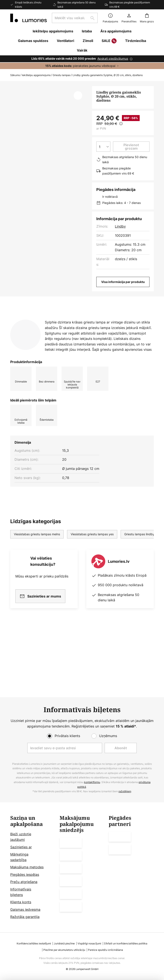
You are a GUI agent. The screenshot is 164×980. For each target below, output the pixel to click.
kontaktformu (92, 782)
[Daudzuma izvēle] (103, 147)
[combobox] (75, 18)
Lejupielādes (26, 368)
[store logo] (29, 18)
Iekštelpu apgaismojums (36, 75)
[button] (78, 95)
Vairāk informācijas (87, 360)
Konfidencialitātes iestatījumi (34, 943)
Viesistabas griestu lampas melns (37, 597)
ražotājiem (125, 791)
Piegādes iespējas (25, 875)
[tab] (33, 360)
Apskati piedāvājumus (113, 58)
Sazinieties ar (21, 847)
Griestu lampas (62, 75)
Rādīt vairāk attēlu (49, 99)
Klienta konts (21, 902)
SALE (109, 41)
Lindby (120, 226)
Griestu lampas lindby (139, 597)
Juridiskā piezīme (64, 943)
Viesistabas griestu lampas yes (92, 597)
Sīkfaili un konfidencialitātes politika (126, 943)
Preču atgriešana (24, 882)
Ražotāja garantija (25, 917)
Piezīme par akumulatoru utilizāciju (64, 950)
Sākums (15, 75)
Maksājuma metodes (27, 867)
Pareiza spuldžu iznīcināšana (105, 950)
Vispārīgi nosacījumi (89, 943)
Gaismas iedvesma (25, 909)
